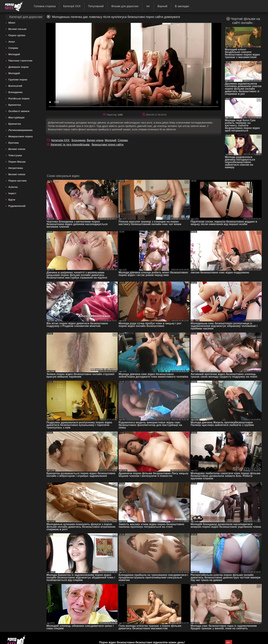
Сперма (13, 48)
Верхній (162, 6)
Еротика (14, 143)
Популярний (96, 6)
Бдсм (12, 200)
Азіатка (13, 187)
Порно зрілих (17, 35)
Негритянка (16, 168)
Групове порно (18, 79)
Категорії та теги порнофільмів (70, 145)
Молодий (14, 54)
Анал (12, 42)
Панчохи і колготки (20, 61)
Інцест (12, 193)
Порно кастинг (18, 181)
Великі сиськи (17, 29)
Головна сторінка (45, 6)
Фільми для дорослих (125, 6)
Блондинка (15, 92)
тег (148, 6)
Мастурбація (16, 117)
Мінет (12, 23)
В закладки (182, 6)
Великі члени (17, 149)
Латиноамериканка (20, 130)
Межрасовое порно (21, 136)
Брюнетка (15, 105)
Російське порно (19, 98)
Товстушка (15, 155)
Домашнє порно (19, 67)
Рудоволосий (17, 206)
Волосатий (15, 86)
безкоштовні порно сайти (108, 145)
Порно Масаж (17, 162)
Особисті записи (19, 111)
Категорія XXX (61, 140)
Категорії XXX (72, 6)
